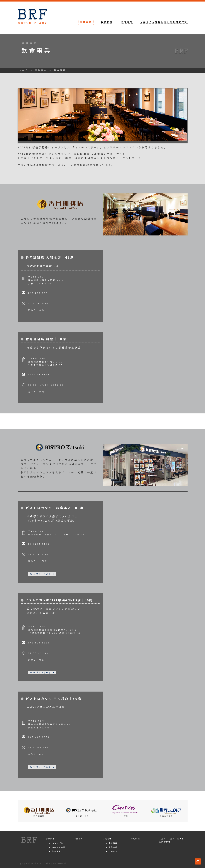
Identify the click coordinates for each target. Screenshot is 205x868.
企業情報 (107, 22)
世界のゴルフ (166, 813)
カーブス (124, 811)
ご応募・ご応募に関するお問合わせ (164, 22)
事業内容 (50, 839)
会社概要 (113, 843)
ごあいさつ (114, 852)
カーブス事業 (59, 847)
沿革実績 (113, 847)
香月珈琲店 (39, 812)
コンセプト (58, 843)
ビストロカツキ (81, 813)
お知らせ (79, 839)
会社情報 (107, 839)
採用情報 (127, 22)
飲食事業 (56, 852)
